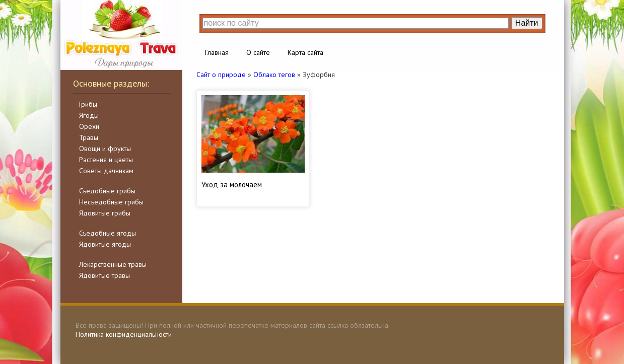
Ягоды (89, 115)
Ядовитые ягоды (105, 244)
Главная (217, 52)
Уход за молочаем (232, 185)
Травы (89, 137)
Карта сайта (305, 52)
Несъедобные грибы (111, 202)
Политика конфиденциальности (124, 334)
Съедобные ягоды (108, 233)
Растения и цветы (106, 160)
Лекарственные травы (113, 264)
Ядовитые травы (105, 275)
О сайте (258, 52)
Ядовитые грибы (105, 213)
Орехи (89, 126)
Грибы (88, 104)
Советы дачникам (106, 171)
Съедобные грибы (107, 191)
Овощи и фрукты (105, 149)
